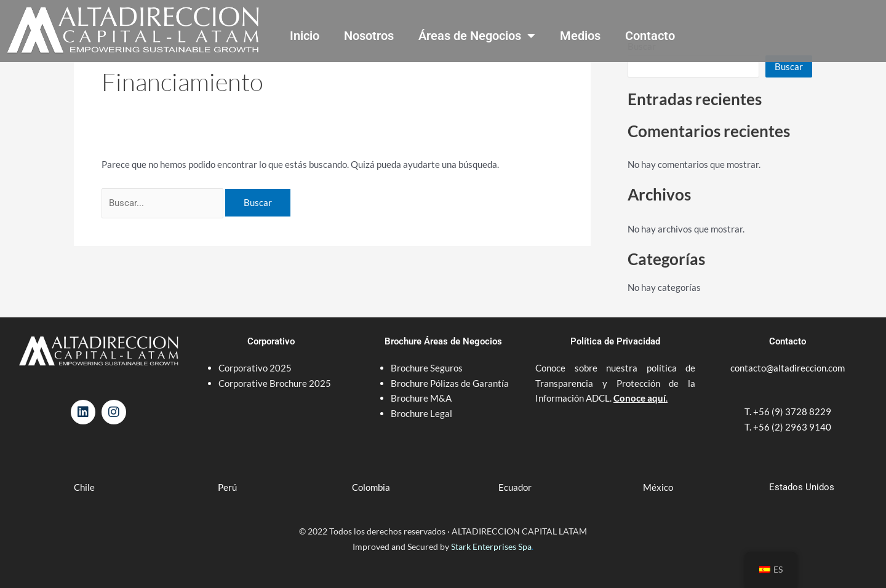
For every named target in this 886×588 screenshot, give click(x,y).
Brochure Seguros (427, 368)
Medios (580, 36)
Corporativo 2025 (256, 368)
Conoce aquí (640, 398)
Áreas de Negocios (477, 36)
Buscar (789, 66)
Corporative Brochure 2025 (276, 383)
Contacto (650, 36)
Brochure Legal (421, 413)
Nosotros (369, 36)
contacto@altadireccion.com (788, 368)
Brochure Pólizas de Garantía (450, 383)
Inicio (305, 36)
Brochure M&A (421, 398)
